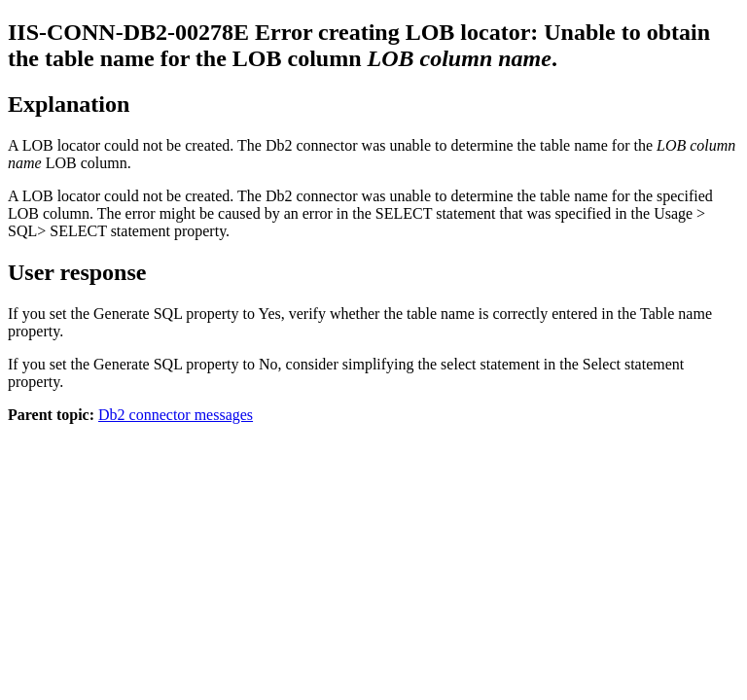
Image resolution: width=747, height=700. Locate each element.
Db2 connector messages (176, 415)
